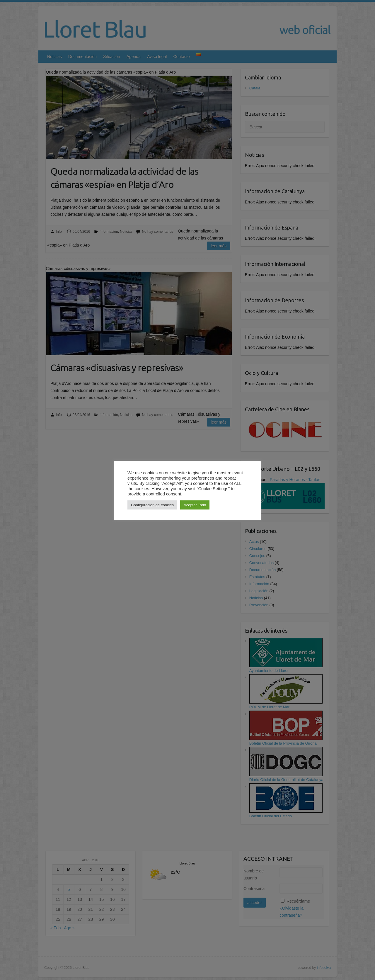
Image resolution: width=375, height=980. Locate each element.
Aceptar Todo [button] (195, 505)
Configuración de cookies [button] (152, 505)
